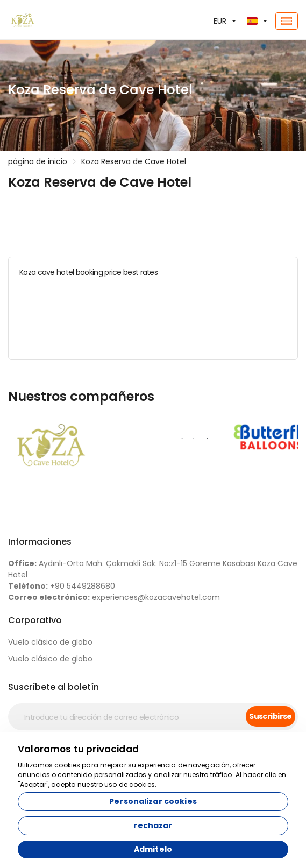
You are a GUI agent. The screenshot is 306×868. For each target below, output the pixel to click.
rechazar (153, 825)
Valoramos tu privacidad (78, 749)
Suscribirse (271, 716)
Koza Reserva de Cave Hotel (134, 161)
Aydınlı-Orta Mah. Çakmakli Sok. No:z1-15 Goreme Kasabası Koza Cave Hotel (153, 569)
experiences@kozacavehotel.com (114, 597)
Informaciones (40, 542)
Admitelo (153, 849)
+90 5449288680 (62, 586)
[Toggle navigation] (287, 21)
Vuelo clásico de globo (50, 642)
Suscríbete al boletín (54, 687)
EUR (220, 21)
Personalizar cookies (153, 801)
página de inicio (38, 161)
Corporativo (35, 620)
